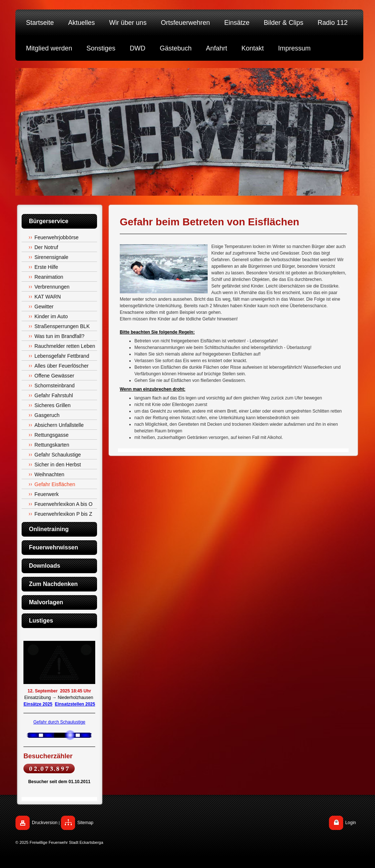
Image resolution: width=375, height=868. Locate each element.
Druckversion (45, 823)
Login (351, 823)
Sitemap (85, 823)
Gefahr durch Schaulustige (59, 722)
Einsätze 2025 (38, 704)
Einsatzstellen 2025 (75, 704)
